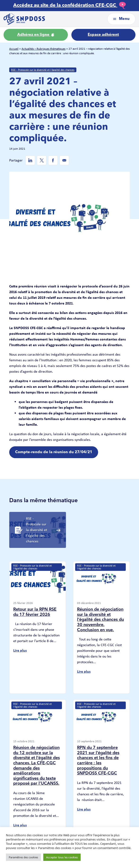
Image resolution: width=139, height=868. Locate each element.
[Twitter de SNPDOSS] (42, 160)
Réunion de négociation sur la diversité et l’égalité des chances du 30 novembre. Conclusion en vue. (100, 620)
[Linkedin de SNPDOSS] (30, 160)
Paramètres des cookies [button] (23, 857)
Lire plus (20, 650)
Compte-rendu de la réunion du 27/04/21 (54, 452)
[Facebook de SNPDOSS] (53, 160)
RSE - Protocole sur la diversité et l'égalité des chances (43, 70)
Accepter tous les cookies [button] (62, 857)
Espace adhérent (103, 35)
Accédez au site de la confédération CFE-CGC (69, 5)
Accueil (14, 49)
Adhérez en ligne (36, 35)
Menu (121, 19)
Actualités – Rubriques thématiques (43, 49)
